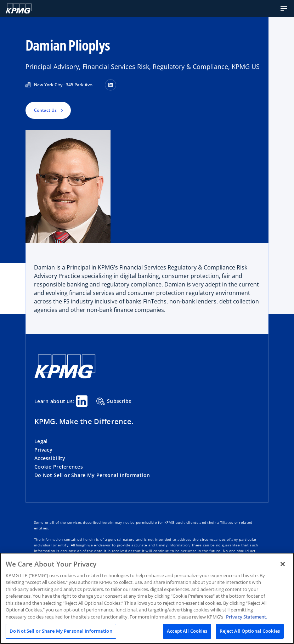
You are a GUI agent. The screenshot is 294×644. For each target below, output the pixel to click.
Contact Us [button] (45, 110)
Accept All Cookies (187, 631)
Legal (41, 441)
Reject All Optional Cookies (250, 631)
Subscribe (114, 401)
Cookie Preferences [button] (59, 467)
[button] (284, 8)
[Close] (283, 564)
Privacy (43, 450)
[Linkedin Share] (82, 401)
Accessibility (50, 458)
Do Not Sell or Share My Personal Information (92, 475)
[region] (147, 598)
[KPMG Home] (19, 8)
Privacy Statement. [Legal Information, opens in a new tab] (247, 617)
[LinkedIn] (111, 85)
